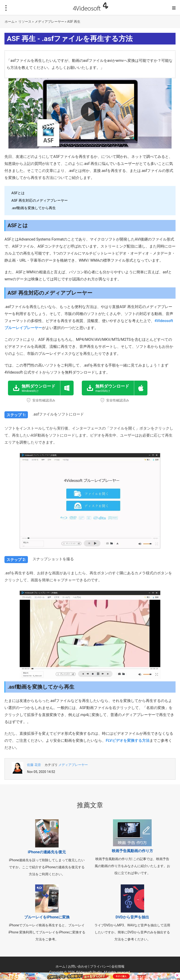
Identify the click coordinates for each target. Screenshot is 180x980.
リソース (25, 22)
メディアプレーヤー (49, 22)
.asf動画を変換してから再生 (34, 208)
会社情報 (118, 966)
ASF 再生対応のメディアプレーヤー (39, 200)
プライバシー (100, 966)
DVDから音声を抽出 (132, 917)
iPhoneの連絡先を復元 (47, 852)
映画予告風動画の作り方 (132, 851)
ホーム (10, 22)
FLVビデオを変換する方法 (127, 741)
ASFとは (18, 193)
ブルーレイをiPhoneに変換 (47, 917)
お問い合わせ (78, 966)
